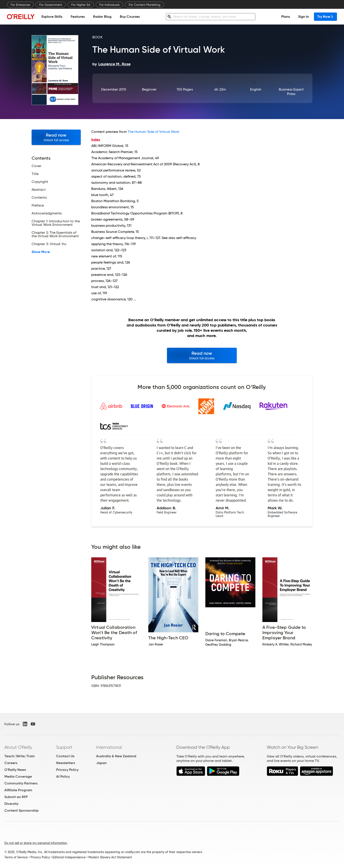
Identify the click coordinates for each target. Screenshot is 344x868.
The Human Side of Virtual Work (153, 132)
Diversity (11, 804)
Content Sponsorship (21, 810)
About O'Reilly (18, 747)
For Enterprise (20, 5)
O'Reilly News (15, 770)
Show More (41, 252)
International (109, 747)
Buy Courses (130, 17)
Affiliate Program (18, 790)
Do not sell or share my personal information (36, 843)
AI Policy (63, 776)
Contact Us (65, 756)
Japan (101, 763)
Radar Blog (102, 17)
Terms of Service (16, 857)
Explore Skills (52, 17)
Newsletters (66, 763)
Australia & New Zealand (116, 756)
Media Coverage (18, 776)
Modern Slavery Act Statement (110, 857)
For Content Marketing (145, 5)
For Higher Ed (81, 5)
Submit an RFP (16, 797)
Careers (11, 763)
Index (96, 140)
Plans (286, 17)
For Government (51, 5)
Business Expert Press (291, 92)
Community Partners (21, 783)
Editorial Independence (69, 857)
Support (64, 747)
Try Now (325, 17)
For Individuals (109, 5)
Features (78, 17)
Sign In (304, 17)
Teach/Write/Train (20, 756)
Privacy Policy (67, 770)
